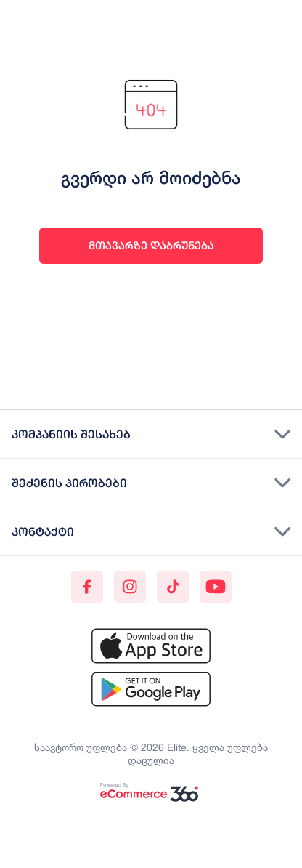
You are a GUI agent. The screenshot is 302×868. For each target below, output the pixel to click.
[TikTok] (173, 587)
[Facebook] (87, 587)
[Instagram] (130, 587)
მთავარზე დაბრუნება (151, 245)
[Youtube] (216, 587)
